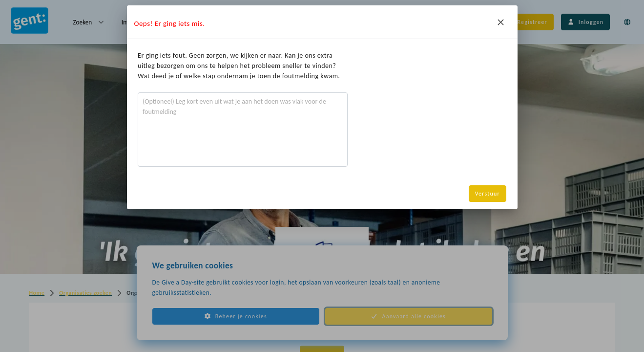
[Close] (501, 22)
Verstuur (488, 194)
